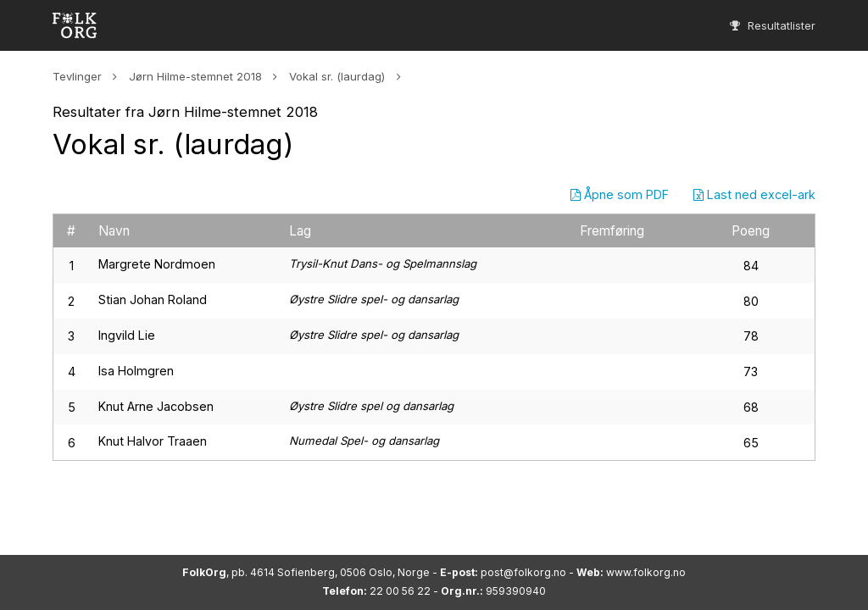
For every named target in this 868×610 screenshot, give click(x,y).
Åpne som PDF (620, 194)
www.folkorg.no (646, 572)
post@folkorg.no (523, 572)
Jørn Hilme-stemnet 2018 (195, 76)
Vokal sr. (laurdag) (337, 76)
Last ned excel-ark (754, 194)
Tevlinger (77, 76)
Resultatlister (773, 25)
